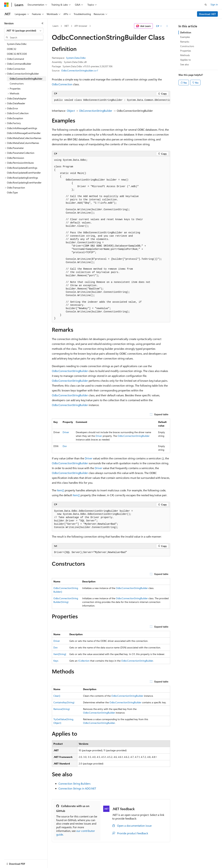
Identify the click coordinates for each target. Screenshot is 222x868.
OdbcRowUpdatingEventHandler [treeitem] (24, 183)
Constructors (187, 46)
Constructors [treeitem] (17, 83)
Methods (185, 55)
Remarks (185, 42)
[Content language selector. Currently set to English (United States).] (20, 862)
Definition (186, 32)
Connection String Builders (74, 783)
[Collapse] (42, 23)
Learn (55, 26)
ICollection (84, 661)
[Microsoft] (6, 5)
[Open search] (206, 5)
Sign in (214, 4)
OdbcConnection (62, 84)
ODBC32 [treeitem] (12, 49)
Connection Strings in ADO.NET (77, 788)
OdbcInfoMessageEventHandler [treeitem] (24, 133)
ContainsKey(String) (64, 702)
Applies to (185, 60)
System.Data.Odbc (76, 58)
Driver (66, 432)
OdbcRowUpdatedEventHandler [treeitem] (24, 173)
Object (71, 111)
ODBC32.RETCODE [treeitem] (17, 54)
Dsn (65, 446)
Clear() (57, 696)
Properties (186, 51)
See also (185, 64)
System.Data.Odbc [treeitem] (17, 44)
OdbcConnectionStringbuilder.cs (79, 70)
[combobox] (24, 31)
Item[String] (60, 654)
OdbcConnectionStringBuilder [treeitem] (26, 79)
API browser (81, 26)
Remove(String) (62, 709)
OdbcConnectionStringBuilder (70, 371)
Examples (185, 37)
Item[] (60, 490)
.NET (66, 26)
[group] (111, 100)
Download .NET (208, 14)
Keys (56, 661)
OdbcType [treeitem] (12, 192)
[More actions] (167, 26)
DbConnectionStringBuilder (96, 111)
